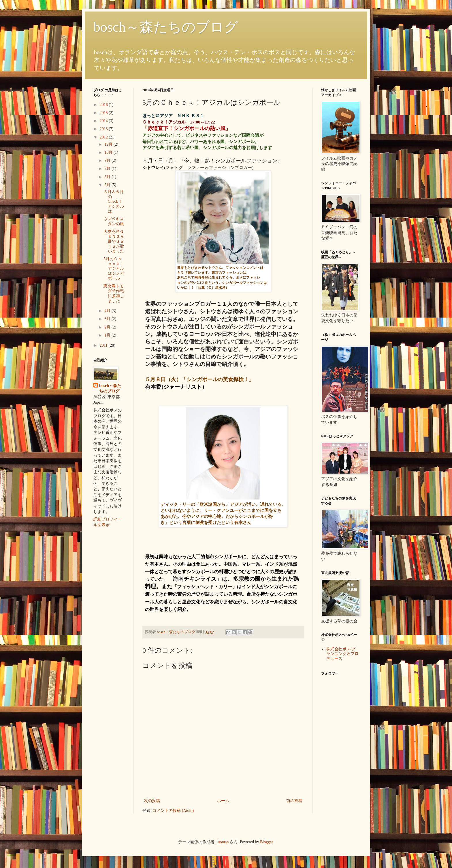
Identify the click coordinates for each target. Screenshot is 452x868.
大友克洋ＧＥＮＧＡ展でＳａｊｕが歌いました (114, 241)
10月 (109, 152)
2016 (104, 105)
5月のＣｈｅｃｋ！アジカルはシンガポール (114, 269)
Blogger (266, 842)
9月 (108, 161)
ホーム (223, 801)
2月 (108, 327)
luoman (223, 842)
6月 (108, 177)
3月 (108, 319)
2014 (104, 121)
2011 (104, 345)
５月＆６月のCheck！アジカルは (114, 202)
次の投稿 (152, 801)
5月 (108, 185)
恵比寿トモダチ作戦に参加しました (114, 293)
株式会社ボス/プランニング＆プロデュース (342, 654)
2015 (104, 113)
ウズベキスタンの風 (114, 221)
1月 (108, 335)
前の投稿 (294, 801)
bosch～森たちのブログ (166, 27)
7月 (108, 169)
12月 (109, 144)
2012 (104, 137)
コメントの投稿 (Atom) (173, 811)
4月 (108, 311)
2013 (104, 129)
